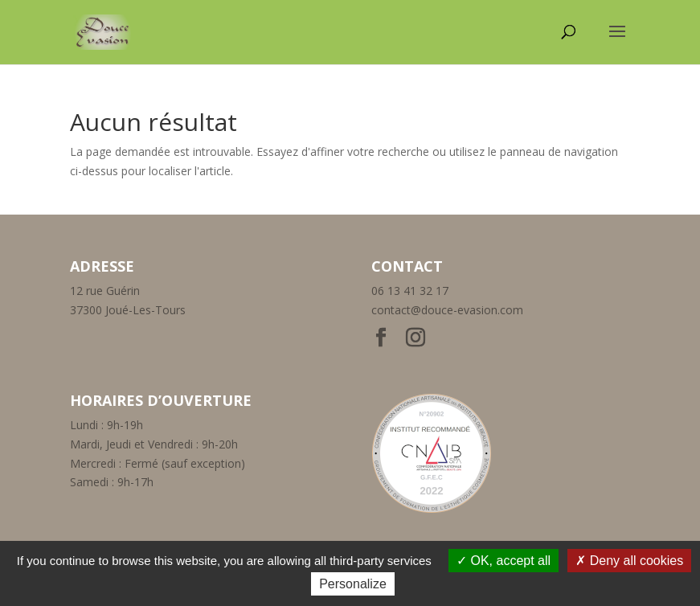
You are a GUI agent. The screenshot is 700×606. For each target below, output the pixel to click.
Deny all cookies (629, 561)
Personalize (353, 584)
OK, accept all (504, 561)
